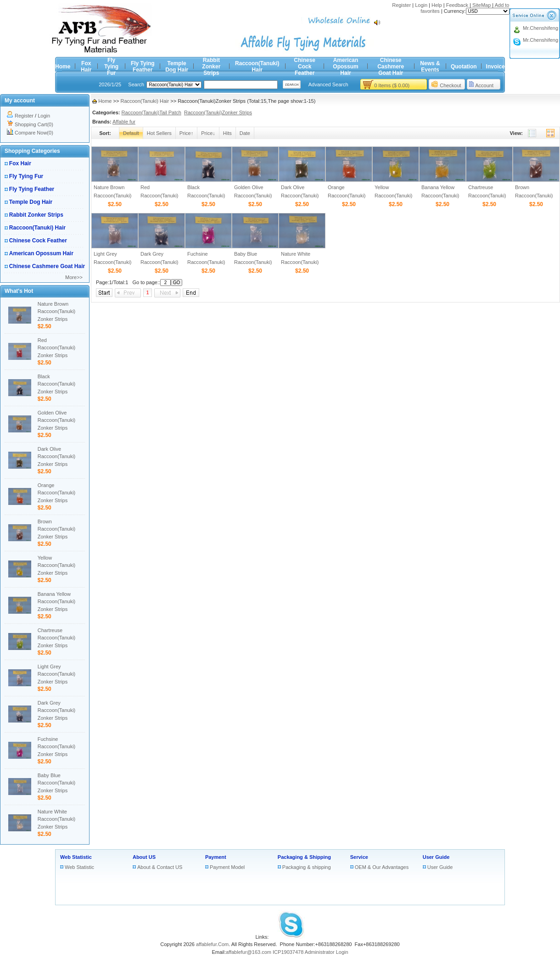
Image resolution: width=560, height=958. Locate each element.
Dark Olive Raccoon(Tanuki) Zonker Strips (57, 457)
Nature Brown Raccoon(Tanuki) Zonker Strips (57, 311)
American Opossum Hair (345, 67)
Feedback (457, 5)
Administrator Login (327, 952)
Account (484, 85)
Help (437, 5)
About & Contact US (160, 867)
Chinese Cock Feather (305, 67)
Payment (216, 857)
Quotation (464, 67)
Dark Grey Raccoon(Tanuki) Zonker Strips (57, 710)
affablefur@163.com (249, 952)
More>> (74, 277)
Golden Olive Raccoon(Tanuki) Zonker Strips (57, 420)
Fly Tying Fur (111, 67)
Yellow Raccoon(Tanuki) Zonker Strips (57, 565)
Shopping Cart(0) (34, 124)
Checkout (450, 85)
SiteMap (482, 5)
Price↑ (187, 133)
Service (359, 857)
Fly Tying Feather (143, 67)
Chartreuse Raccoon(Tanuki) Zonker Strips (57, 638)
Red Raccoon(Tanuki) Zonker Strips (57, 348)
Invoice (496, 67)
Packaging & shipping (307, 867)
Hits (227, 133)
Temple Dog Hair (177, 67)
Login (421, 5)
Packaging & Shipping (304, 857)
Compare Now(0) (34, 133)
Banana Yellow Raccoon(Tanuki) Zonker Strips (57, 602)
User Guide (436, 857)
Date (245, 133)
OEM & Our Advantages (382, 867)
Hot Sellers (159, 133)
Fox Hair (86, 67)
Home (63, 67)
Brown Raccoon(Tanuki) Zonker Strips (57, 529)
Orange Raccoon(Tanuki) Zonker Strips (57, 493)
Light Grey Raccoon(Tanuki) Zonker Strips (57, 674)
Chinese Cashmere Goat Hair (391, 67)
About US (144, 857)
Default (131, 133)
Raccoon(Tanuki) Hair (257, 67)
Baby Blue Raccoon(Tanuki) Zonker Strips (57, 783)
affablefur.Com (212, 944)
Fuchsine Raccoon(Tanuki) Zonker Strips (57, 747)
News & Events (430, 67)
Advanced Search (328, 84)
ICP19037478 (288, 952)
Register (401, 5)
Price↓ (208, 133)
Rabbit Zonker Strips (211, 67)
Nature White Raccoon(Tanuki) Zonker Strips (57, 819)
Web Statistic (76, 857)
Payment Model (227, 867)
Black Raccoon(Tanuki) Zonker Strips (57, 384)
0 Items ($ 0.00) (392, 85)
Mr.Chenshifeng (540, 28)
